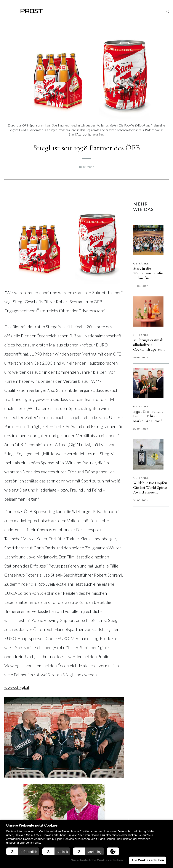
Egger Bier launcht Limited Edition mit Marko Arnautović (149, 416)
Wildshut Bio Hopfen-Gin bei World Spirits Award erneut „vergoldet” (151, 487)
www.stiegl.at (17, 687)
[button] (23, 851)
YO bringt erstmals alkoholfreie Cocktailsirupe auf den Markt (148, 345)
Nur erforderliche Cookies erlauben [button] (97, 860)
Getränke (141, 263)
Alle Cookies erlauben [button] (148, 860)
